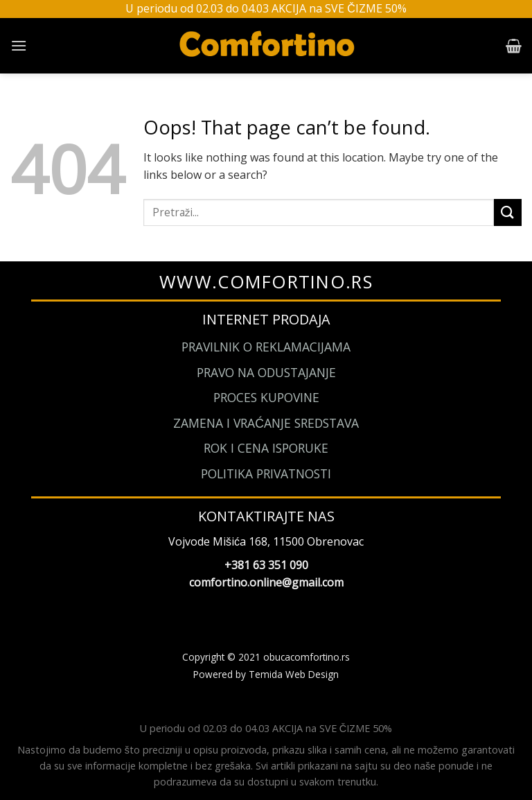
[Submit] (508, 212)
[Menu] (19, 45)
